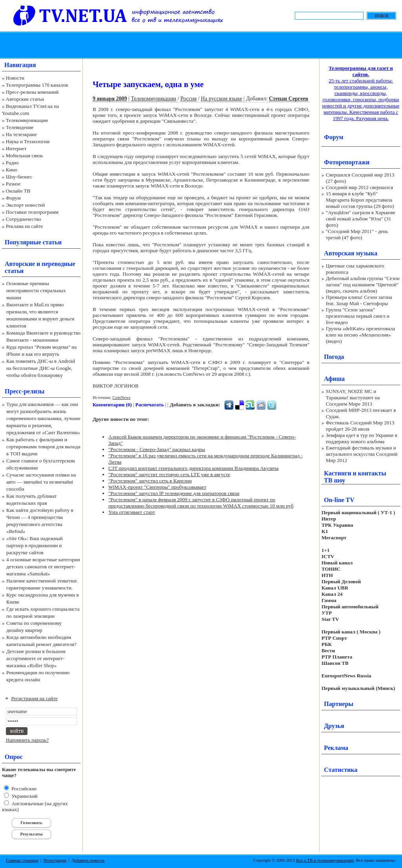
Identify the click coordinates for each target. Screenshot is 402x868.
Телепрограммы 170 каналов (37, 85)
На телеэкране (21, 134)
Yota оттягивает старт (132, 512)
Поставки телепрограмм (32, 212)
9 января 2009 (110, 99)
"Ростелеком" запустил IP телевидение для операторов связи (174, 493)
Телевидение (20, 127)
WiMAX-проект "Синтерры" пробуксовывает (157, 487)
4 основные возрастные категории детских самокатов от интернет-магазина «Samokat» (43, 567)
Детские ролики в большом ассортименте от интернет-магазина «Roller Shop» (36, 658)
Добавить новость (88, 860)
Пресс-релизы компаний (32, 92)
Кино (12, 170)
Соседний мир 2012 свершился (359, 187)
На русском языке (222, 99)
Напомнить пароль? (27, 740)
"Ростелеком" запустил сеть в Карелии (150, 481)
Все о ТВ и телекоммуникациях (325, 860)
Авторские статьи (25, 99)
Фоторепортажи (347, 162)
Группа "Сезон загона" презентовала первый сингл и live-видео (358, 316)
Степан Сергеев (289, 99)
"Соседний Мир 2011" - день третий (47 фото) (357, 234)
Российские (23, 789)
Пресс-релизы (25, 391)
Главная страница (22, 860)
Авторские (20, 264)
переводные (58, 264)
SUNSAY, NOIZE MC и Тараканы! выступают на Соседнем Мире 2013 (353, 398)
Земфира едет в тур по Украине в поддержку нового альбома (362, 438)
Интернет (16, 148)
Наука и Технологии (28, 141)
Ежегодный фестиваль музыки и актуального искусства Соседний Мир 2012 (362, 454)
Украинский (24, 796)
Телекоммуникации (27, 120)
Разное (13, 184)
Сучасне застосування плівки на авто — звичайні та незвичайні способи (41, 482)
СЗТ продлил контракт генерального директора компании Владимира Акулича (194, 468)
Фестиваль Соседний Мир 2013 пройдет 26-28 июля (360, 426)
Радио (12, 163)
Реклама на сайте (25, 226)
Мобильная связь (24, 156)
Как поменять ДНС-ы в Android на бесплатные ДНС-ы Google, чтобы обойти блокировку (41, 368)
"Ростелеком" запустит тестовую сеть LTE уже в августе (169, 474)
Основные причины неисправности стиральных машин (36, 290)
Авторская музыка (351, 253)
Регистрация (55, 860)
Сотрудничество (24, 219)
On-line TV (339, 500)
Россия (189, 99)
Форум (13, 198)
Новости (15, 78)
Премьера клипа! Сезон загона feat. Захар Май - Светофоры (359, 300)
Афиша (334, 379)
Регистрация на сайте (35, 698)
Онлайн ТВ (18, 191)
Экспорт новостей (26, 205)
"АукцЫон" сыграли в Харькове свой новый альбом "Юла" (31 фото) (361, 219)
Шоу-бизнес (19, 177)
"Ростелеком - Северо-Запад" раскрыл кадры (157, 449)
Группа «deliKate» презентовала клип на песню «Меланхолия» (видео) (360, 335)
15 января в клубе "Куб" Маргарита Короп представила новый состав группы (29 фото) (360, 200)
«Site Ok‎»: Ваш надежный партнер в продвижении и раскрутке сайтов (35, 545)
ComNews (121, 397)
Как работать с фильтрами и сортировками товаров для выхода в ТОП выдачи (43, 447)
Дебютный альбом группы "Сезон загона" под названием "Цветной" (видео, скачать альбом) (363, 285)
